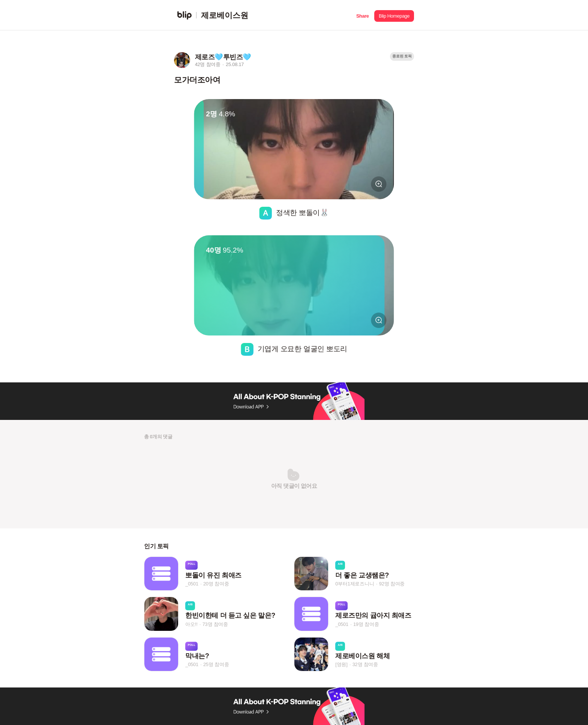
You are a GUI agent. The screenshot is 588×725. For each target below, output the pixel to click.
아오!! (191, 624)
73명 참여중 (215, 624)
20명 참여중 (216, 584)
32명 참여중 (365, 664)
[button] (362, 15)
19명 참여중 (366, 624)
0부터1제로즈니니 (355, 584)
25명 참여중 (216, 664)
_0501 (192, 584)
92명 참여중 (392, 584)
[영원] (341, 664)
